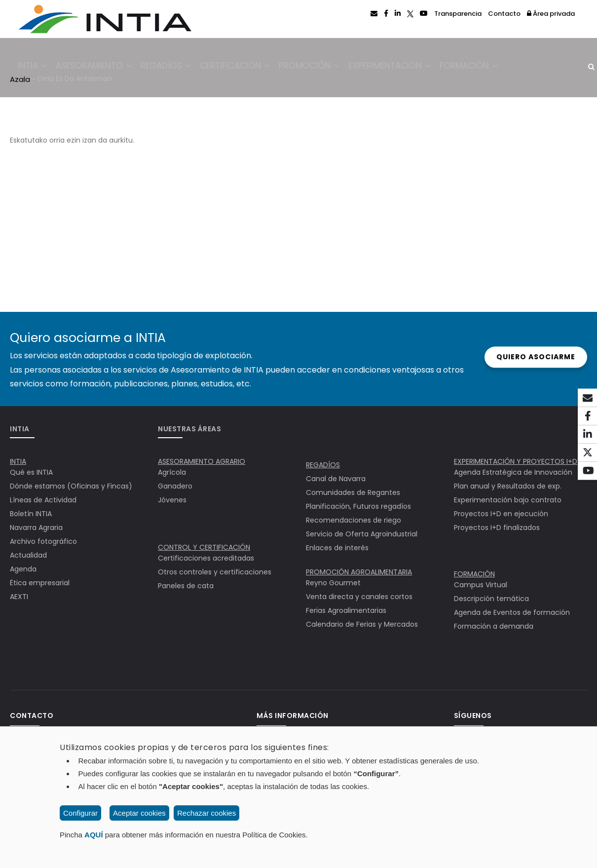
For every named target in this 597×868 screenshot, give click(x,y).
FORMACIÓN (474, 574)
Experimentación (409, 68)
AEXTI (19, 597)
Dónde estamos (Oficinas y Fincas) (71, 486)
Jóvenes (172, 500)
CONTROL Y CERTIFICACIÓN (204, 547)
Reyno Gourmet (333, 583)
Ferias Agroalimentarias (346, 610)
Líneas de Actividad (43, 500)
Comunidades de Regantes (353, 492)
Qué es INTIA (31, 472)
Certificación (247, 68)
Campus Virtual (481, 585)
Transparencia (458, 14)
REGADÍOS (323, 465)
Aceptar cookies (139, 813)
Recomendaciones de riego (354, 520)
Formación (491, 68)
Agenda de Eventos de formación (512, 612)
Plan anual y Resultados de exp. (508, 486)
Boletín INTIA (31, 514)
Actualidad (28, 555)
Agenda (23, 569)
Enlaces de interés (337, 548)
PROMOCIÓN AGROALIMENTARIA (359, 572)
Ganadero (175, 486)
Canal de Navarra (336, 479)
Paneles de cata (186, 586)
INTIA (34, 68)
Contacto (504, 14)
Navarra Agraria (36, 528)
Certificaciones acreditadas (206, 558)
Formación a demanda (494, 626)
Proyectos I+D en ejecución (501, 514)
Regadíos (175, 68)
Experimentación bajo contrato (508, 500)
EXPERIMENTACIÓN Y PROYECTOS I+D (516, 461)
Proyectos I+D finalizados (497, 528)
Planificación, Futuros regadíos (358, 506)
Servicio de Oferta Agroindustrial (362, 534)
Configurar (80, 813)
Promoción (325, 68)
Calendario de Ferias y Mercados (362, 624)
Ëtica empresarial (40, 583)
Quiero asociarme (528, 357)
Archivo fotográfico (43, 541)
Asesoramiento (99, 68)
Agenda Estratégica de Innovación (513, 472)
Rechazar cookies (206, 813)
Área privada (551, 14)
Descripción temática (491, 599)
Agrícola (172, 472)
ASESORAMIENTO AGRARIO (202, 461)
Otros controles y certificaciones (215, 572)
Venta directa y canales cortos (359, 597)
